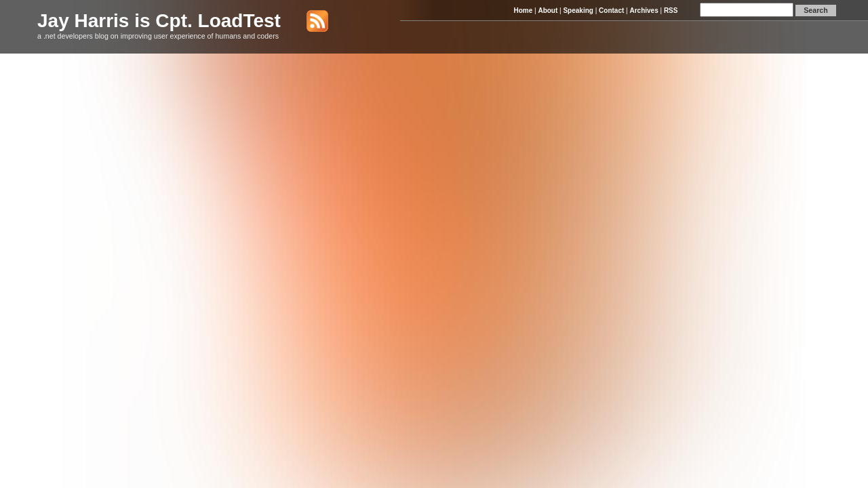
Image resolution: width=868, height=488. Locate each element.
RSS (671, 11)
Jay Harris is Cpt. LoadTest (159, 21)
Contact (611, 11)
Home (523, 11)
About (548, 11)
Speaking (578, 11)
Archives (644, 11)
